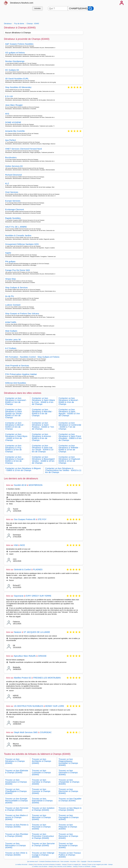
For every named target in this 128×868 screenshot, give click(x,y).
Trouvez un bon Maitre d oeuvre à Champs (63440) (16, 817)
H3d (16, 545)
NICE (22, 545)
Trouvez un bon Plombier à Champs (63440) (17, 835)
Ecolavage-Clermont (15, 210)
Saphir (8, 253)
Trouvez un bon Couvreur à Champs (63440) (41, 791)
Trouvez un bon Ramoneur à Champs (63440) (68, 836)
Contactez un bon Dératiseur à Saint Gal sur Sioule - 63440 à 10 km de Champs (43, 449)
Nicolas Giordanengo (15, 61)
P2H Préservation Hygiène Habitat (21, 374)
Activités (37, 8)
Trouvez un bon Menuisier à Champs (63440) (41, 817)
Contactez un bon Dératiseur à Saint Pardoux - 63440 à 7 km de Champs (43, 426)
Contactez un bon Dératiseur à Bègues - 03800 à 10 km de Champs (23, 469)
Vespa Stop (10, 279)
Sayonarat (19, 596)
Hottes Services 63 (14, 166)
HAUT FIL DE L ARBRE (16, 227)
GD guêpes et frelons (15, 53)
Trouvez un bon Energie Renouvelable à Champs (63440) (16, 801)
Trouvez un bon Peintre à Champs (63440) (17, 826)
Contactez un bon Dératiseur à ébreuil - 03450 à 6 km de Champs (15, 426)
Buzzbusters (11, 157)
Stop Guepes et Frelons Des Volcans (22, 314)
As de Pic (10, 296)
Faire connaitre (65, 862)
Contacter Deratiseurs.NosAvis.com (49, 862)
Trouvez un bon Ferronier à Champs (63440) (17, 809)
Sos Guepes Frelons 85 (25, 519)
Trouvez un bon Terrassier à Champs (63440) (68, 845)
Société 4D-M (20, 485)
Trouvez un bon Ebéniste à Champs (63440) (17, 772)
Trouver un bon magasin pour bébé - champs (100, 865)
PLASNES (38, 569)
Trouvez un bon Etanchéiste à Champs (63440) (42, 801)
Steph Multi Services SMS (26, 732)
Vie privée (73, 862)
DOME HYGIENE (13, 122)
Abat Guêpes (11, 331)
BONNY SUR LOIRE (55, 706)
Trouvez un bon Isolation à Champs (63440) (43, 809)
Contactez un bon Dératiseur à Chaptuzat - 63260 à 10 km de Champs (70, 460)
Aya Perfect (11, 140)
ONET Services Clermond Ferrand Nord (23, 149)
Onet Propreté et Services (17, 366)
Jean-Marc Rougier (14, 105)
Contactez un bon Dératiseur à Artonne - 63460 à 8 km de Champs (42, 437)
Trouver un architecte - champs (87, 867)
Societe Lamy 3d (13, 340)
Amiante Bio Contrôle (15, 131)
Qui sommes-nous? (33, 862)
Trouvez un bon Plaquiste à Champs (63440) (68, 827)
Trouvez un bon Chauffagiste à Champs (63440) (16, 791)
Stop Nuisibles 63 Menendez (18, 87)
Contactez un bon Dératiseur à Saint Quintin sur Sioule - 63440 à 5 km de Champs (14, 414)
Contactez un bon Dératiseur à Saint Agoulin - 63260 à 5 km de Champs (69, 413)
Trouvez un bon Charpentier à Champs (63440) (69, 782)
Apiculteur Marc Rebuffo (25, 656)
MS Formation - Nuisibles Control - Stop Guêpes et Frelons (32, 357)
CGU (78, 862)
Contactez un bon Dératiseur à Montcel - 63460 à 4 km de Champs (69, 401)
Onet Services (12, 192)
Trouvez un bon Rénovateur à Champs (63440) (15, 845)
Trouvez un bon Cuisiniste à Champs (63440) (41, 773)
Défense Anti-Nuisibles (16, 383)
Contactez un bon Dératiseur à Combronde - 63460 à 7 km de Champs (70, 426)
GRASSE (42, 656)
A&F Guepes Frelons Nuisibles (19, 44)
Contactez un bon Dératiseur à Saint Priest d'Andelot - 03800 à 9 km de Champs (70, 437)
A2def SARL (11, 322)
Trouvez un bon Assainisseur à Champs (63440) (16, 782)
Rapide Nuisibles (13, 218)
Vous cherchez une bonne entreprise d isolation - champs (50, 865)
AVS (7, 114)
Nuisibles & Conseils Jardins (18, 236)
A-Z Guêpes (11, 348)
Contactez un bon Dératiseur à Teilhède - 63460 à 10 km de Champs (69, 449)
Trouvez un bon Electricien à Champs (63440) (68, 791)
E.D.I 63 (9, 96)
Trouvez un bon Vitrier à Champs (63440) (16, 854)
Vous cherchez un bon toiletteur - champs (66, 867)
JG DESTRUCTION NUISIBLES (28, 706)
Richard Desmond (13, 175)
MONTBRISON (36, 485)
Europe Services (13, 201)
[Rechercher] (91, 8)
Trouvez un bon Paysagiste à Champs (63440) (69, 817)
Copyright (84, 862)
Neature (18, 632)
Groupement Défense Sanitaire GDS (22, 244)
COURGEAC (46, 732)
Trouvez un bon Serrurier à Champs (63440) (43, 844)
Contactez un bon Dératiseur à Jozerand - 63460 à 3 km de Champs (16, 401)
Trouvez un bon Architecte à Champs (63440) (41, 761)
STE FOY (42, 519)
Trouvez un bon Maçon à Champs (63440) (70, 809)
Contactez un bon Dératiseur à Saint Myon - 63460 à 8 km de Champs (16, 437)
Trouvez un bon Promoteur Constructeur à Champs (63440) (43, 836)
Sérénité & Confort (23, 569)
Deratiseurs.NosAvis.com (22, 3)
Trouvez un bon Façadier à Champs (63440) (70, 800)
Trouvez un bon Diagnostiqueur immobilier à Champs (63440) (68, 762)
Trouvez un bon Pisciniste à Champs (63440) (41, 827)
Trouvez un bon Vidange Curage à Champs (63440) (43, 855)
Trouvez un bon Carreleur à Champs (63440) (41, 782)
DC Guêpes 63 (12, 70)
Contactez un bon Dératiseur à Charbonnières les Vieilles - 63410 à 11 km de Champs (63, 470)
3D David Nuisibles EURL (17, 79)
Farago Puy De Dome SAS (17, 270)
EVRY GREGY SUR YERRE (38, 596)
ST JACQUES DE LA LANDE (37, 632)
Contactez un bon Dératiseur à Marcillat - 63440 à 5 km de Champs (42, 413)
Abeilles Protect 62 (22, 678)
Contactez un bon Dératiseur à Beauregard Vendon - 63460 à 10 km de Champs (43, 460)
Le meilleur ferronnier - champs (24, 865)
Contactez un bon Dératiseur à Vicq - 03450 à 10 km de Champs (14, 449)
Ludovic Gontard (13, 305)
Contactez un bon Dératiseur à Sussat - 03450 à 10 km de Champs (15, 460)
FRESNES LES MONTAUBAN (47, 678)
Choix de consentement (94, 862)
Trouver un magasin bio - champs (77, 865)
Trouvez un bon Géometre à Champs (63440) (68, 773)
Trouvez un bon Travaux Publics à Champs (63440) (70, 855)
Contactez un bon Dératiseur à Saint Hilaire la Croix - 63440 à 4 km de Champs (43, 401)
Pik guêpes (10, 262)
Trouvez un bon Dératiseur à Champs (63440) (15, 761)
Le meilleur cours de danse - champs (42, 867)
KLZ (7, 183)
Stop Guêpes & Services (16, 288)
